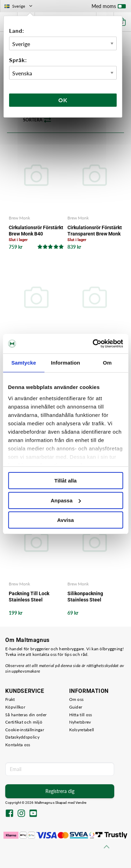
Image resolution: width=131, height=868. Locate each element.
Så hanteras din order (26, 715)
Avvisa (66, 520)
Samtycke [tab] (24, 363)
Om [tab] (107, 363)
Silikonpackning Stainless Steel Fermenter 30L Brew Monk (90, 597)
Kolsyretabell (82, 730)
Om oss (77, 699)
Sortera (37, 120)
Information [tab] (66, 363)
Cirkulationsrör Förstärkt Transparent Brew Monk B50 (95, 231)
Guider (76, 707)
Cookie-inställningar (25, 730)
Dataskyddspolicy (22, 737)
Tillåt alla (66, 481)
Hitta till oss (81, 715)
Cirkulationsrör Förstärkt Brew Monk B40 (36, 231)
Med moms (109, 8)
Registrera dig (60, 791)
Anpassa (66, 500)
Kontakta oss (18, 745)
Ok (63, 100)
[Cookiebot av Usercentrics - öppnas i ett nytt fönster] (93, 344)
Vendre (81, 803)
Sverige (19, 6)
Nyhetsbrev (80, 722)
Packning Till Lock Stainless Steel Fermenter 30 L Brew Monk (32, 597)
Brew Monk (19, 218)
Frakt (10, 699)
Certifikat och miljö (24, 722)
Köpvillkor (15, 707)
